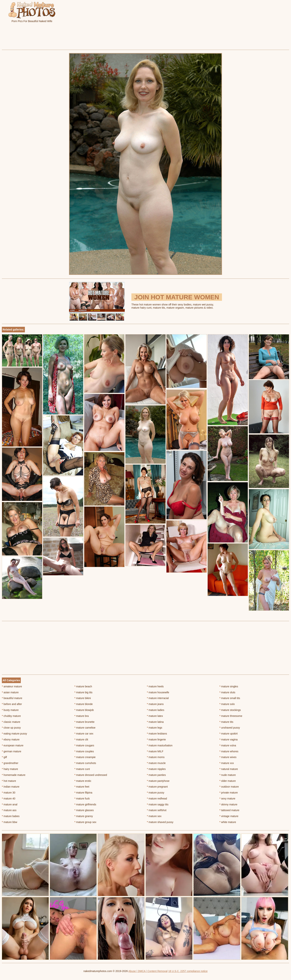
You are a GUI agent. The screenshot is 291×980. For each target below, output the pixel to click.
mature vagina (228, 740)
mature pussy (156, 793)
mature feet (82, 787)
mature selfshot (157, 810)
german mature (12, 751)
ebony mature (11, 740)
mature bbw (10, 822)
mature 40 (9, 799)
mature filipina (83, 793)
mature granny (84, 816)
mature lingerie (156, 740)
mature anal (10, 804)
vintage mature (229, 816)
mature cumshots (85, 763)
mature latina (155, 722)
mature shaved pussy (160, 822)
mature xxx (227, 763)
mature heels (155, 686)
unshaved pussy (230, 728)
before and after (12, 704)
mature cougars (84, 745)
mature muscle (156, 763)
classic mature (11, 722)
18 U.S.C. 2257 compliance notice (188, 971)
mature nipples (156, 769)
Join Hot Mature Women (177, 297)
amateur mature (12, 686)
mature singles (229, 686)
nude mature (228, 775)
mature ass (9, 810)
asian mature (10, 692)
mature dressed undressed (91, 775)
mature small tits (230, 698)
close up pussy (11, 728)
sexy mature (227, 799)
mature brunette (84, 722)
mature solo (227, 704)
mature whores (229, 751)
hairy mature (10, 769)
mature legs (155, 728)
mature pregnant (157, 787)
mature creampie (85, 757)
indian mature (11, 787)
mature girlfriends (85, 804)
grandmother (10, 763)
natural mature (229, 769)
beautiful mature (12, 698)
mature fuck (82, 799)
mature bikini (83, 698)
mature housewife (158, 692)
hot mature (9, 781)
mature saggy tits (158, 804)
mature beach (83, 686)
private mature (229, 793)
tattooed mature (229, 810)
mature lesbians (157, 734)
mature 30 (9, 793)
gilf (4, 757)
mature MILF (155, 751)
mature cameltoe (85, 728)
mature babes (11, 816)
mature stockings (230, 710)
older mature (228, 781)
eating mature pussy (14, 734)
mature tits (226, 722)
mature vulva (228, 745)
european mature (13, 745)
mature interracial (158, 698)
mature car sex (84, 734)
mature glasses (84, 810)
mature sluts (227, 692)
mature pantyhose (158, 781)
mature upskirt (228, 734)
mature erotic (83, 781)
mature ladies (156, 710)
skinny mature (228, 804)
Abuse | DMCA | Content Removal (148, 971)
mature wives (228, 757)
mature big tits (83, 692)
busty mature (10, 710)
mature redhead (157, 799)
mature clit (81, 740)
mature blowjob (84, 710)
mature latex (155, 716)
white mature (228, 822)
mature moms (156, 757)
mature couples (84, 751)
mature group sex (85, 822)
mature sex (154, 816)
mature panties (156, 775)
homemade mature (14, 775)
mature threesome (231, 716)
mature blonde (84, 704)
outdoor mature (229, 787)
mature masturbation (160, 745)
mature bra (82, 716)
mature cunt (82, 769)
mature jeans (155, 704)
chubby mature (11, 716)
